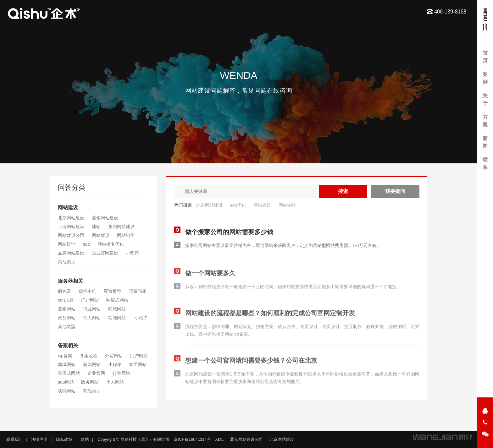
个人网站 (92, 318)
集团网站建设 (121, 227)
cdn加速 (66, 300)
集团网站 (138, 364)
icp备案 (65, 356)
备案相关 (68, 345)
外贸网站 (114, 356)
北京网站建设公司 (246, 439)
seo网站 (66, 382)
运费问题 (138, 291)
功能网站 (118, 318)
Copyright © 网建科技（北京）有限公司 (133, 439)
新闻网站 (92, 364)
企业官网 (96, 373)
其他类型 (67, 262)
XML (219, 439)
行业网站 (92, 309)
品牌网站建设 (71, 253)
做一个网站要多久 (210, 275)
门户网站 (90, 300)
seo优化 (238, 205)
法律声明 (39, 439)
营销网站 (67, 309)
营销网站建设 (105, 218)
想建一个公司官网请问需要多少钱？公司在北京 (251, 363)
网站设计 (67, 244)
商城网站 (117, 309)
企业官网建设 (105, 253)
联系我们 (14, 439)
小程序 (132, 253)
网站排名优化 (111, 244)
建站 (96, 227)
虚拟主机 (87, 291)
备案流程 (89, 356)
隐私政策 (64, 439)
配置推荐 (113, 291)
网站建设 (68, 208)
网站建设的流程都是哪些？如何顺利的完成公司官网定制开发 (270, 315)
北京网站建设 (71, 218)
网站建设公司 (71, 235)
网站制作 (126, 235)
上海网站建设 (71, 227)
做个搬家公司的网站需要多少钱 (229, 232)
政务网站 (67, 318)
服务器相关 (70, 281)
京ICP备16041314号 (192, 439)
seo (87, 244)
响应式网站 (117, 300)
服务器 (64, 291)
